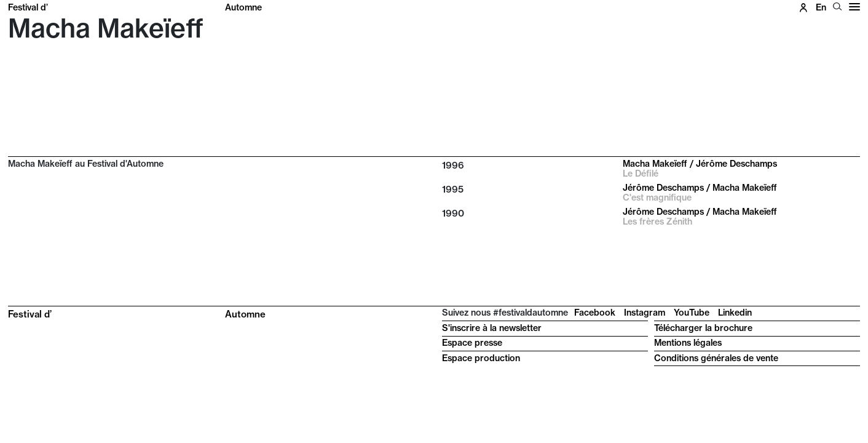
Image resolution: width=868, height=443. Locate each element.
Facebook (595, 313)
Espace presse (472, 343)
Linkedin (735, 313)
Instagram (645, 313)
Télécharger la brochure (703, 328)
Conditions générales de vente (716, 358)
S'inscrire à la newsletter (492, 328)
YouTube (692, 313)
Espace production (481, 358)
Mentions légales (688, 343)
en (821, 7)
